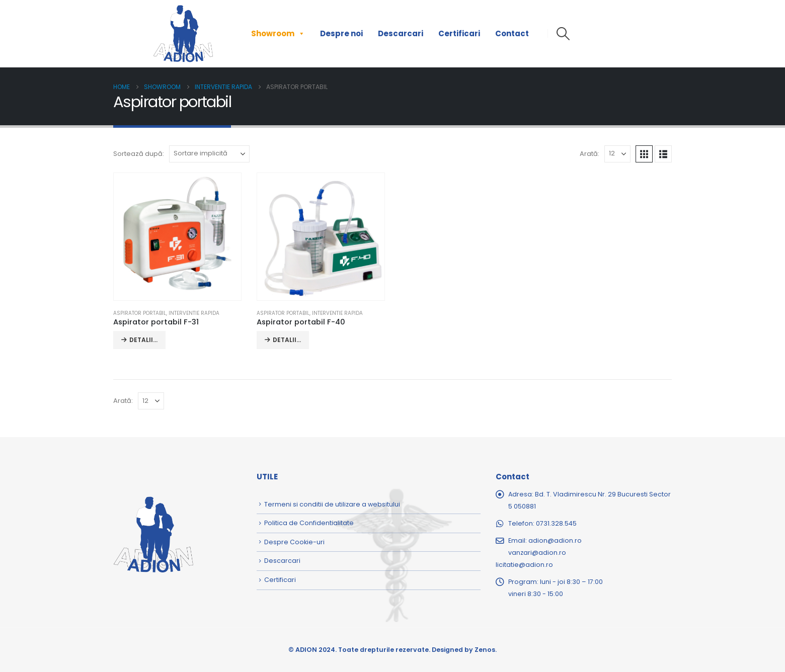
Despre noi (341, 33)
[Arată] (617, 154)
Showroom (278, 34)
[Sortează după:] (209, 154)
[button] (563, 34)
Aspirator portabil (140, 313)
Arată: (590, 154)
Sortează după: (139, 154)
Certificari (459, 33)
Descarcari (401, 33)
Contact (512, 33)
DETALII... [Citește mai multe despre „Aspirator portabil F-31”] (143, 340)
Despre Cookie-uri (294, 542)
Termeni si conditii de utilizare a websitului (332, 504)
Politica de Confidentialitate (309, 523)
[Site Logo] (183, 34)
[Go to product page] (177, 236)
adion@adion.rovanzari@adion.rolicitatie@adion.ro (539, 553)
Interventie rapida (194, 313)
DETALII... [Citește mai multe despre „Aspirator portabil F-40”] (287, 340)
